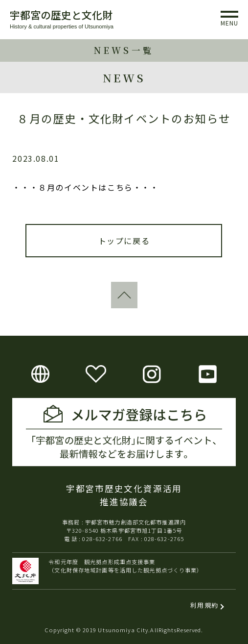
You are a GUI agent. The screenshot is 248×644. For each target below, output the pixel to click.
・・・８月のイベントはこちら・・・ (85, 187)
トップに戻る (124, 241)
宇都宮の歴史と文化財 (61, 15)
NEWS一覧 (124, 50)
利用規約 (204, 605)
